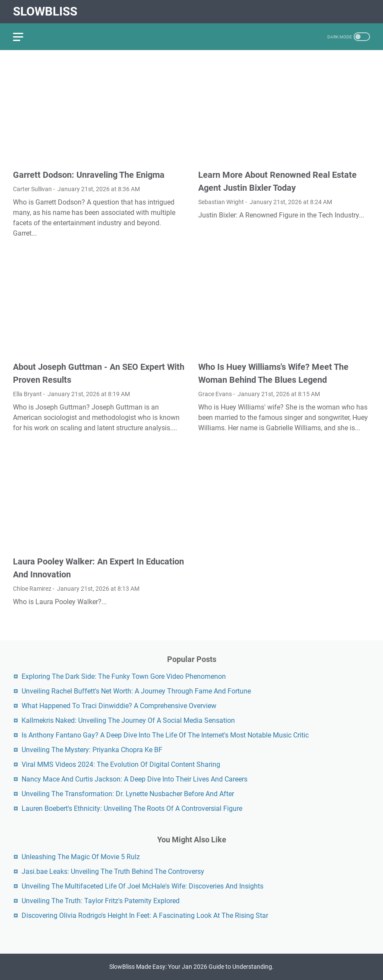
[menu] (23, 37)
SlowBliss (45, 11)
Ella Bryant (27, 394)
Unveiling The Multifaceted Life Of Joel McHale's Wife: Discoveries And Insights (142, 886)
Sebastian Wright (221, 202)
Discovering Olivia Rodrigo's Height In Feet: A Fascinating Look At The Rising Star (145, 915)
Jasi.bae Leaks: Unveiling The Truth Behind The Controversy (113, 871)
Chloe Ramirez (32, 589)
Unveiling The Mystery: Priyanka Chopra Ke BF (92, 750)
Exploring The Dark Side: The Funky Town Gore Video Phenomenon (124, 676)
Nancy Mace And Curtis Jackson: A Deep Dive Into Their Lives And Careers (135, 779)
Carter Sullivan (32, 189)
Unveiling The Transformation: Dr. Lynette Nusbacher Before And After (128, 794)
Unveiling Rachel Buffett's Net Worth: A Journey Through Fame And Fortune (136, 691)
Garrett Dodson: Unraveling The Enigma (89, 175)
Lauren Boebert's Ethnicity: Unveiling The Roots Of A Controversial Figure (132, 808)
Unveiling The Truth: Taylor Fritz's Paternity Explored (101, 901)
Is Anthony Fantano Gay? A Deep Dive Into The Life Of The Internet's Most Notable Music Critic (165, 735)
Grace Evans (215, 394)
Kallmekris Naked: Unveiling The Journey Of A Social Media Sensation (128, 720)
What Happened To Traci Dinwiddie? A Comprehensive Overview (119, 706)
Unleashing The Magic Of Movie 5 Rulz (81, 857)
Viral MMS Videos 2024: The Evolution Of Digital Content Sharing (121, 764)
